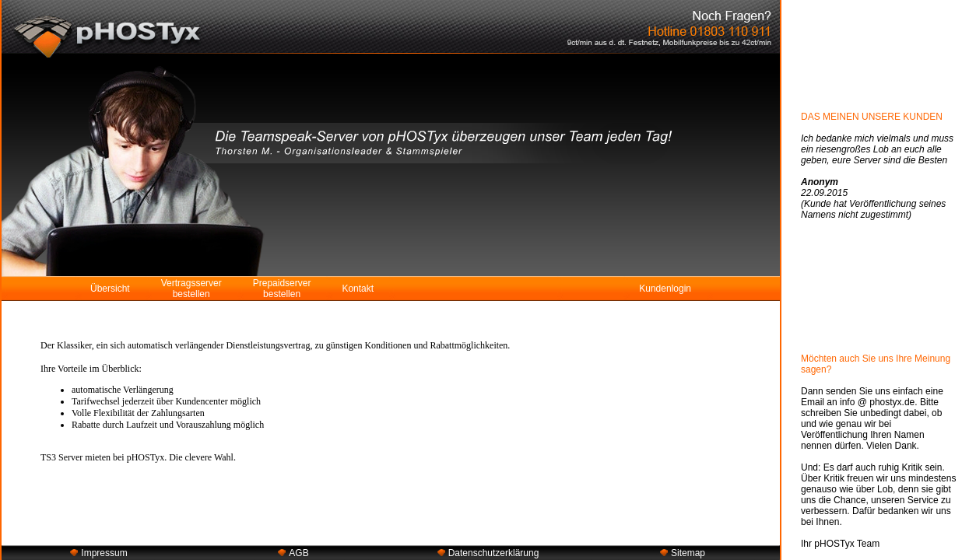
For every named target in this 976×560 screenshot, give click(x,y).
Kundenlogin (665, 289)
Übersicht (110, 289)
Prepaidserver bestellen (282, 289)
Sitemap (688, 553)
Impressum (104, 553)
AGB (298, 553)
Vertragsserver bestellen (191, 289)
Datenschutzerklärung (494, 553)
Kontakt (358, 289)
